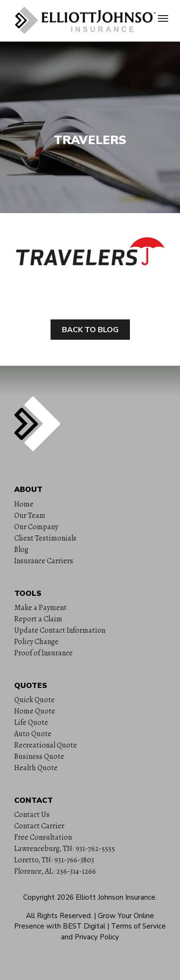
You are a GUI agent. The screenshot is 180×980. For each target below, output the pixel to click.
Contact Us (32, 815)
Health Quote (36, 768)
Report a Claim (38, 619)
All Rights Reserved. (59, 916)
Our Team (30, 516)
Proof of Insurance (43, 653)
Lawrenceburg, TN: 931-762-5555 (64, 849)
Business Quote (39, 756)
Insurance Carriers (44, 561)
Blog (21, 550)
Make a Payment (40, 608)
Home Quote (35, 711)
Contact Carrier (39, 826)
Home (24, 504)
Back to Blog (90, 330)
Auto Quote (33, 734)
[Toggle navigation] (163, 18)
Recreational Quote (46, 745)
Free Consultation (43, 837)
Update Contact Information (60, 630)
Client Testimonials (45, 538)
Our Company (36, 527)
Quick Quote (34, 700)
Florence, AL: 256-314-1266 (55, 871)
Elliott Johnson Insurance (116, 897)
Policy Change (36, 642)
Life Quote (31, 722)
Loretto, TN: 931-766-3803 (54, 860)
